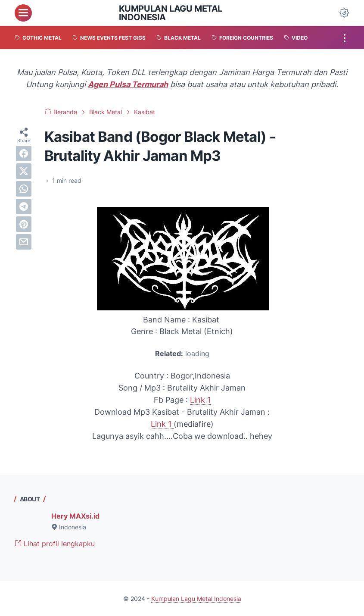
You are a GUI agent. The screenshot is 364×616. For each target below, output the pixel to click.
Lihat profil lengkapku (55, 544)
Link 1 (200, 400)
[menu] (23, 13)
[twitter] (24, 171)
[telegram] (24, 206)
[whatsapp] (24, 189)
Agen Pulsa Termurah (128, 84)
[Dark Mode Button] (344, 13)
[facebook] (24, 153)
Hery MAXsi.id (75, 516)
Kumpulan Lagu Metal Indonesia (171, 13)
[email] (24, 242)
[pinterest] (24, 224)
